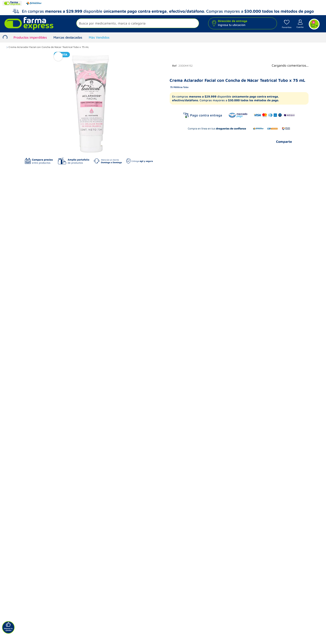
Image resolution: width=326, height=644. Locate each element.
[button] (138, 24)
